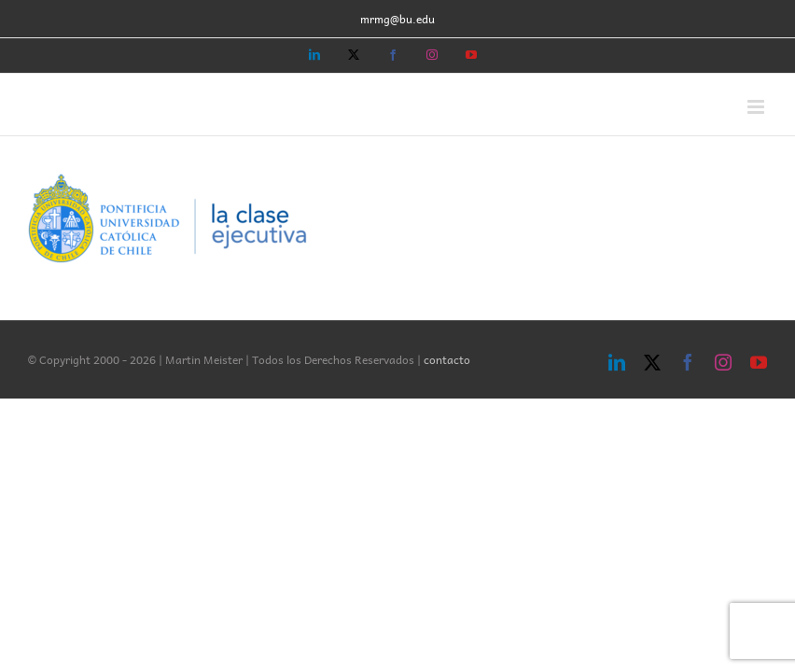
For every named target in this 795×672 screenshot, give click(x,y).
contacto (447, 359)
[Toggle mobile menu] (757, 107)
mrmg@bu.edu (397, 19)
